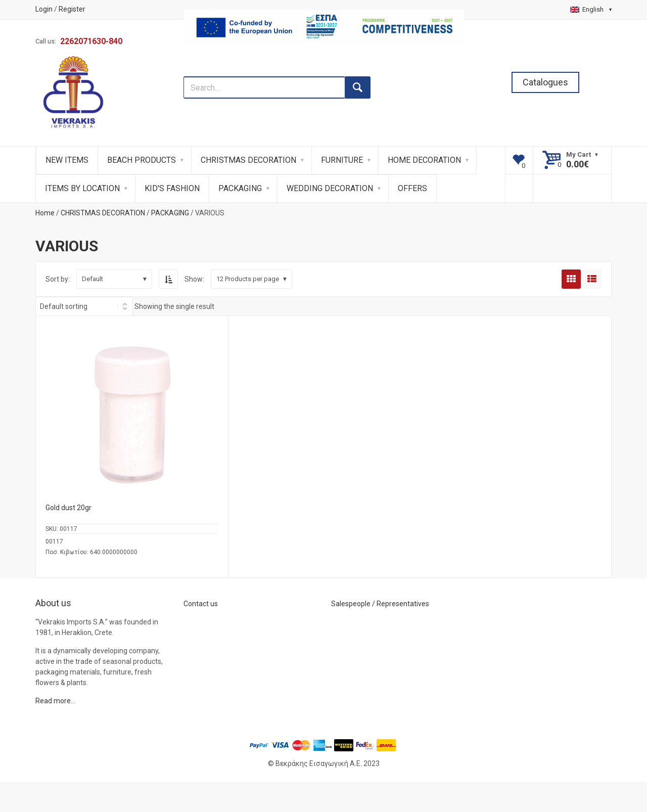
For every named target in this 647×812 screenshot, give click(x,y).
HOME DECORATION (424, 160)
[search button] (358, 87)
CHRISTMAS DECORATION (248, 160)
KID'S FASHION (172, 188)
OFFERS (412, 188)
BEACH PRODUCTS (142, 160)
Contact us (201, 604)
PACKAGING (240, 188)
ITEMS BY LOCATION (82, 188)
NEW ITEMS (67, 160)
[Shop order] (84, 306)
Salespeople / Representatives (380, 604)
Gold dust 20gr (68, 508)
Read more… (55, 701)
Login (44, 9)
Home (45, 213)
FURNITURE (342, 160)
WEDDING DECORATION (330, 188)
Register (72, 9)
